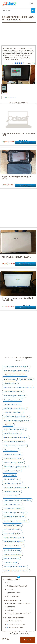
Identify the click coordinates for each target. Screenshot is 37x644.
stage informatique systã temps (14, 429)
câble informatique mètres (13, 504)
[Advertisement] (18, 34)
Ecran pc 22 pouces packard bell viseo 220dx (17, 299)
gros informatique (10, 379)
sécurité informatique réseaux (14, 442)
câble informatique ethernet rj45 (15, 512)
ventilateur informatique (12, 550)
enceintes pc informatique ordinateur (16, 571)
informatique (8, 425)
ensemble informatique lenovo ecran (16, 437)
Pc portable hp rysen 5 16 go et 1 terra (17, 177)
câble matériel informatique (13, 458)
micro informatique (10, 383)
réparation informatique (12, 471)
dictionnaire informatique (12, 525)
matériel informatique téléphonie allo (16, 417)
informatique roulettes (11, 558)
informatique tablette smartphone (15, 375)
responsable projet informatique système (17, 500)
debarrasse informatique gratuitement (16, 421)
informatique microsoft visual (14, 542)
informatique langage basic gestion (15, 467)
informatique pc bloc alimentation (15, 567)
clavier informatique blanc (12, 533)
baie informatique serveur (12, 483)
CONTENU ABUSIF (9, 98)
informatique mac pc (11, 450)
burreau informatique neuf (13, 554)
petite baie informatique (12, 492)
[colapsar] (32, 4)
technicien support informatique (14, 396)
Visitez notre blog (14, 621)
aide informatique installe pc (13, 508)
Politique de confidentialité (17, 586)
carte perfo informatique (12, 529)
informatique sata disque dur (13, 546)
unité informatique (10, 475)
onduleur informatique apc (13, 412)
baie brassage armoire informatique (16, 521)
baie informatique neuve (12, 404)
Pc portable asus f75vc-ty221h (16, 257)
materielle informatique (12, 433)
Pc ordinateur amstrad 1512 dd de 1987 (18, 134)
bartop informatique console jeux (15, 446)
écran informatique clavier (12, 400)
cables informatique (10, 562)
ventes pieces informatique (13, 538)
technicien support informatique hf (15, 371)
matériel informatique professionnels (16, 367)
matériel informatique (11, 496)
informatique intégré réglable (13, 462)
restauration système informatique (15, 487)
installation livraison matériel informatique (18, 387)
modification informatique (12, 454)
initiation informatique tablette (14, 517)
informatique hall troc (11, 479)
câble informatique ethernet (13, 392)
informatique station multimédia (15, 408)
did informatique (27, 379)
